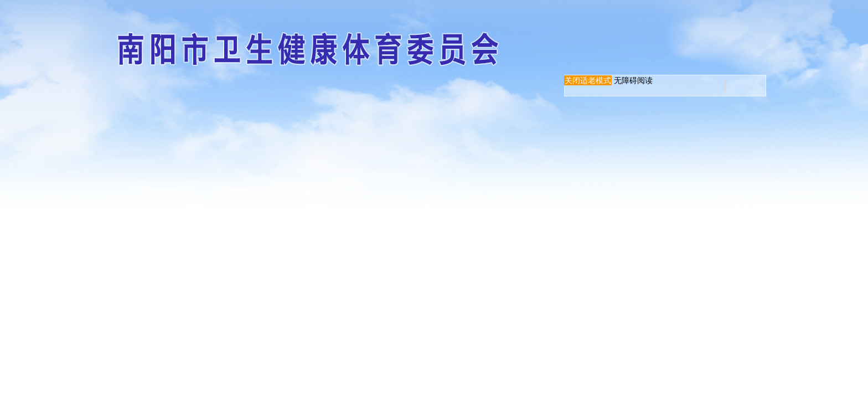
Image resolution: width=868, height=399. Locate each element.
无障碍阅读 (633, 80)
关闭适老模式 (588, 80)
